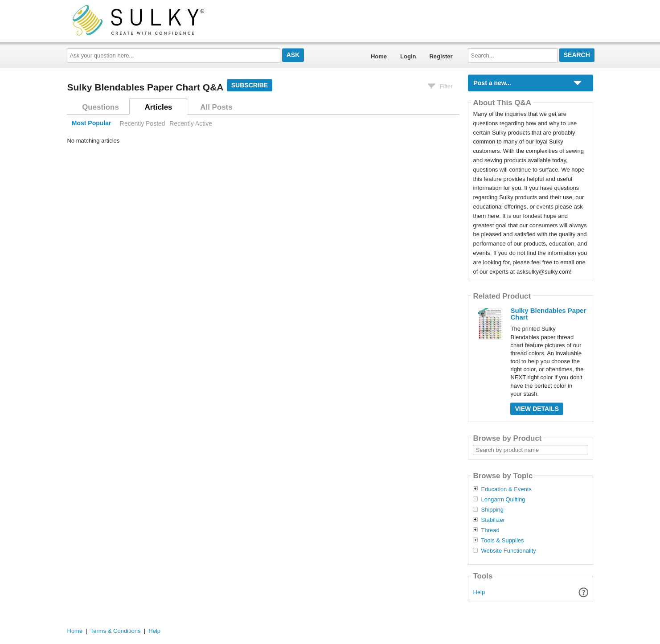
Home (379, 56)
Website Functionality (508, 551)
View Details (537, 409)
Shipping (492, 510)
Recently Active (191, 123)
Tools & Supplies (502, 541)
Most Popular (92, 123)
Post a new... (492, 83)
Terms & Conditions (116, 631)
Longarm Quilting (503, 500)
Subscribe (250, 85)
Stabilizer (493, 520)
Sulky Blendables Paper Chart (548, 314)
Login (408, 56)
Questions (100, 107)
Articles (159, 107)
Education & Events (506, 489)
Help (479, 592)
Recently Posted (143, 123)
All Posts (216, 107)
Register (441, 56)
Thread (490, 530)
